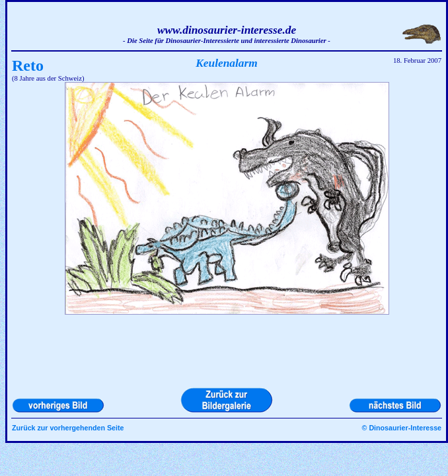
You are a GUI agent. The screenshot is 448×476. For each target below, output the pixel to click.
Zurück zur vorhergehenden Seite (68, 428)
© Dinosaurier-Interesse (402, 428)
